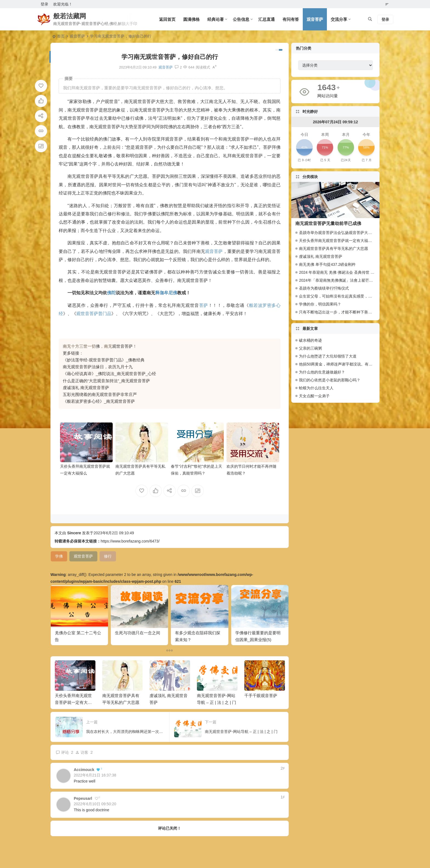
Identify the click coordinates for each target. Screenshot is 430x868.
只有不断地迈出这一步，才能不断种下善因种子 (339, 312)
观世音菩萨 (122, 346)
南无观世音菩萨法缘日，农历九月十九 (98, 367)
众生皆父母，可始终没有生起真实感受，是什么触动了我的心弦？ (355, 296)
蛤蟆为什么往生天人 (316, 388)
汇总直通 (267, 19)
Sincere (74, 533)
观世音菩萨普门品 (94, 314)
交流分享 (339, 19)
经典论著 (216, 19)
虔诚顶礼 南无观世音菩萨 (86, 388)
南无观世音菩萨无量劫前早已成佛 (328, 223)
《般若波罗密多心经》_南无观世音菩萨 (99, 401)
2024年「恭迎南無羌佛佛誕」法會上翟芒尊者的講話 (343, 280)
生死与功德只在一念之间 (138, 633)
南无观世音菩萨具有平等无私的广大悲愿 (333, 249)
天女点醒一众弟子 (314, 396)
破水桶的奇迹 (310, 340)
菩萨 (204, 305)
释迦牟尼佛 (166, 293)
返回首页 (167, 19)
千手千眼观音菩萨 (261, 696)
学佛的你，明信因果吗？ (320, 304)
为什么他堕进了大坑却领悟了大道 (328, 356)
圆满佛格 (191, 19)
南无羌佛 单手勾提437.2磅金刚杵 (327, 264)
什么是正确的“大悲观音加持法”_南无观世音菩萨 (106, 381)
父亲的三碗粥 (310, 348)
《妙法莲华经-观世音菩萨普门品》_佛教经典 (104, 360)
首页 (61, 36)
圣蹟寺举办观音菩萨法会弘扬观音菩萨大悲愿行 (339, 233)
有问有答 (291, 19)
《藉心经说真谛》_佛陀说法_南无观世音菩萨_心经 (109, 374)
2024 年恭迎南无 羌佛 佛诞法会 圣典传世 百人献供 (342, 272)
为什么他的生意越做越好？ (322, 372)
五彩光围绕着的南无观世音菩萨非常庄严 (100, 394)
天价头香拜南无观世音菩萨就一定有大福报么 (73, 702)
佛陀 (111, 293)
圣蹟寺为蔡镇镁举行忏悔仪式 (324, 288)
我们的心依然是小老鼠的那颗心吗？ (330, 380)
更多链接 (71, 353)
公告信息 (241, 19)
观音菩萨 (315, 19)
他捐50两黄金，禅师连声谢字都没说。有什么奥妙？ (337, 364)
